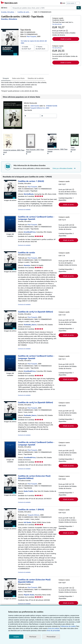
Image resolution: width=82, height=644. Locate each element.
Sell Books (27, 522)
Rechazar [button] (33, 637)
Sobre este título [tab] (18, 78)
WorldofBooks (29, 194)
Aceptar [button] (16, 637)
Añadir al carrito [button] (66, 39)
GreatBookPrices (30, 232)
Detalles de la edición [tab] (36, 78)
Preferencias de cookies (68, 626)
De (27, 48)
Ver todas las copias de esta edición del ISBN (34, 42)
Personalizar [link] (51, 637)
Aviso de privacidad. (53, 630)
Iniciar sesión (71, 3)
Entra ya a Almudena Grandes (64, 168)
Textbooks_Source (30, 325)
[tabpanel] (25, 87)
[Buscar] (79, 8)
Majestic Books (29, 595)
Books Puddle (29, 491)
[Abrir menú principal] (5, 8)
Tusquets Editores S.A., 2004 (40, 108)
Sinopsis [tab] (6, 78)
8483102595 (35, 106)
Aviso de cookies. (54, 628)
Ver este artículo (57, 24)
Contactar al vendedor (24, 210)
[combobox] (44, 8)
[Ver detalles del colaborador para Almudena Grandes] (9, 19)
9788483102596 (52, 106)
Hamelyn (27, 265)
